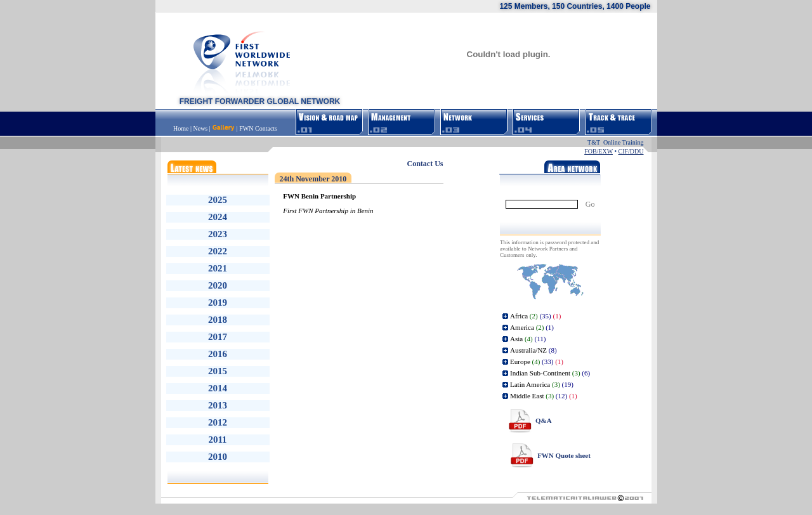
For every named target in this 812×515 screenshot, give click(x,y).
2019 (218, 303)
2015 (218, 371)
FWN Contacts (258, 128)
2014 (218, 388)
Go (590, 204)
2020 (218, 285)
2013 (218, 405)
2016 (218, 354)
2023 (218, 234)
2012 (218, 422)
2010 (218, 457)
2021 (218, 268)
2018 (218, 320)
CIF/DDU (631, 151)
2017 (218, 337)
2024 (218, 217)
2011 (217, 440)
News (200, 128)
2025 (218, 200)
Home (182, 128)
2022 (218, 251)
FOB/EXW (599, 151)
